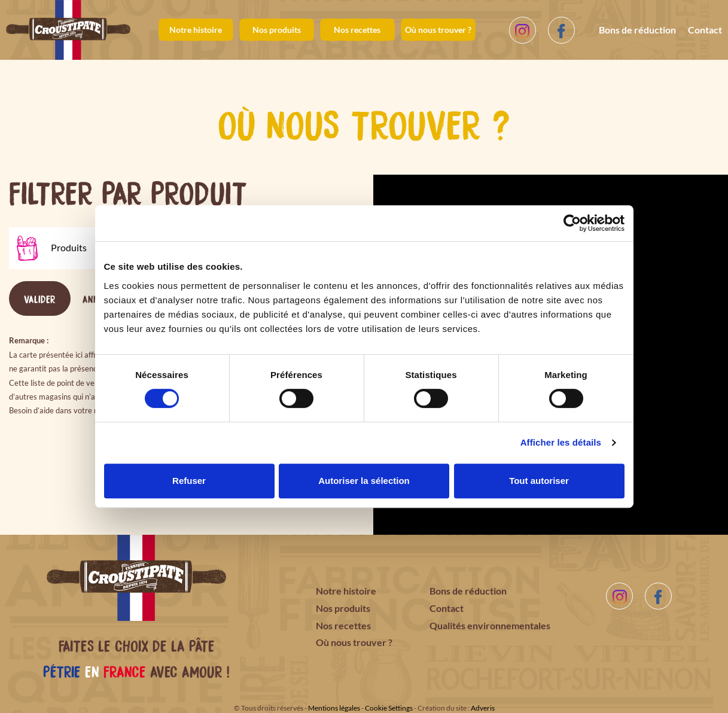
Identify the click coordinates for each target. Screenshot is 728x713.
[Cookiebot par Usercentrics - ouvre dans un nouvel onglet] (572, 223)
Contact (705, 30)
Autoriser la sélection (364, 481)
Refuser (189, 481)
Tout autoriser (539, 481)
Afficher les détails (561, 442)
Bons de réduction (637, 30)
